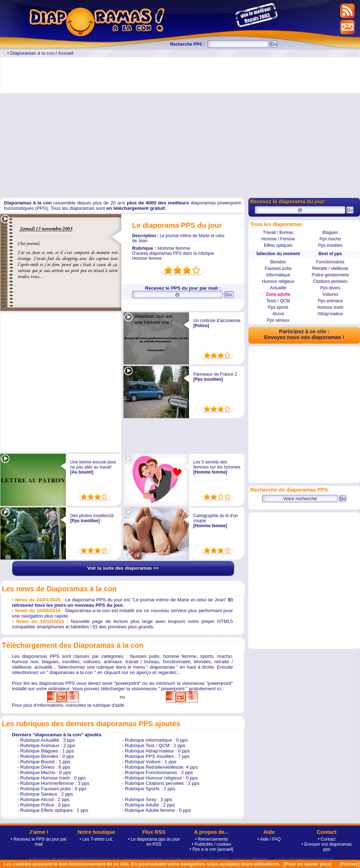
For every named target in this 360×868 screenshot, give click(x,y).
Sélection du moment (278, 254)
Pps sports (278, 307)
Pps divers (330, 288)
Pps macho (330, 239)
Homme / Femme (278, 239)
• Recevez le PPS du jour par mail (39, 842)
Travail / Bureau (278, 232)
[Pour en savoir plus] (307, 864)
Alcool (278, 314)
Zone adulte (278, 294)
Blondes (278, 262)
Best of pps (330, 254)
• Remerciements (212, 839)
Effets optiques (278, 245)
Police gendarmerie (330, 275)
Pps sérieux (278, 320)
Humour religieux (278, 281)
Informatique (278, 275)
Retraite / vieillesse (330, 268)
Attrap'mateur (330, 314)
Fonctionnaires (330, 262)
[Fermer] (350, 864)
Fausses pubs (278, 268)
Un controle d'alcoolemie (217, 321)
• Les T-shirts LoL (96, 839)
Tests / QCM (278, 301)
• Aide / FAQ (269, 839)
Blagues (330, 232)
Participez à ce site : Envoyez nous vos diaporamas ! (304, 334)
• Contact (327, 839)
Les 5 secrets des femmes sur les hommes (217, 465)
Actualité (278, 288)
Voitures (330, 294)
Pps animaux (330, 301)
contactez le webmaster (249, 859)
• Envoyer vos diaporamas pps (327, 847)
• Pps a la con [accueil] (211, 849)
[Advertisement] (67, 126)
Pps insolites (330, 245)
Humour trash (330, 307)
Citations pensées (330, 281)
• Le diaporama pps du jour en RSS (154, 842)
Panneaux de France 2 (215, 374)
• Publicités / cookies (212, 844)
